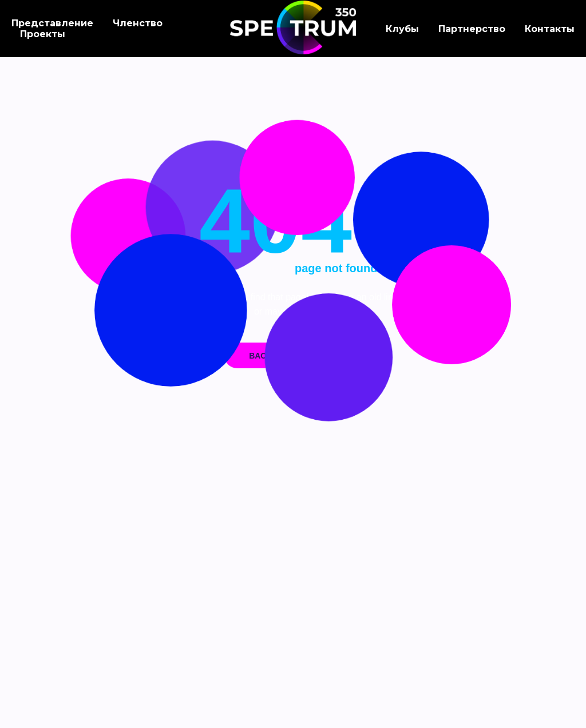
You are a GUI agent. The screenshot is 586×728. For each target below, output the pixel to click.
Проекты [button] (43, 34)
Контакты (550, 29)
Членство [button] (138, 23)
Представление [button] (52, 23)
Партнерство (472, 29)
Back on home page (293, 356)
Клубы (402, 29)
